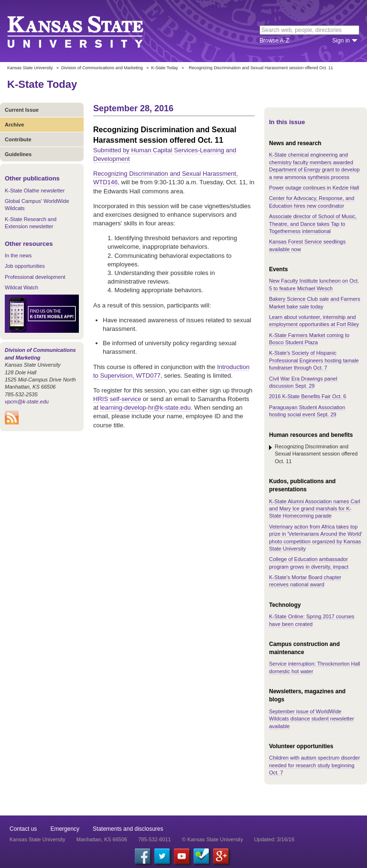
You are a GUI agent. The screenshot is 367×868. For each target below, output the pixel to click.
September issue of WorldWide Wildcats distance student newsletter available (312, 719)
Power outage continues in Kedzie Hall (314, 188)
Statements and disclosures (128, 829)
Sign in (341, 41)
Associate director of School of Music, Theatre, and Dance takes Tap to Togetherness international (313, 224)
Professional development (35, 277)
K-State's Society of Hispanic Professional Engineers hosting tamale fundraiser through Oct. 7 (314, 360)
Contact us (23, 829)
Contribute (18, 139)
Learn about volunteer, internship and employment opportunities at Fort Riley (314, 321)
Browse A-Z (274, 41)
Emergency (65, 829)
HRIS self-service (117, 399)
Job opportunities (25, 266)
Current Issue (22, 110)
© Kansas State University (213, 839)
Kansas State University (87, 31)
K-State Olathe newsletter (35, 191)
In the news (18, 255)
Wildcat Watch (22, 287)
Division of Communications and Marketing (102, 68)
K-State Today (164, 68)
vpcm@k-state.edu (27, 402)
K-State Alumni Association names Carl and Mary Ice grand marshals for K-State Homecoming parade (315, 509)
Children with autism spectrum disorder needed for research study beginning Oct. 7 (314, 765)
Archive (14, 125)
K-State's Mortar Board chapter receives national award (305, 581)
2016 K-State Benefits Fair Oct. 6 (308, 396)
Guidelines (18, 154)
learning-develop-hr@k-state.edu (145, 408)
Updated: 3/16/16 (274, 839)
